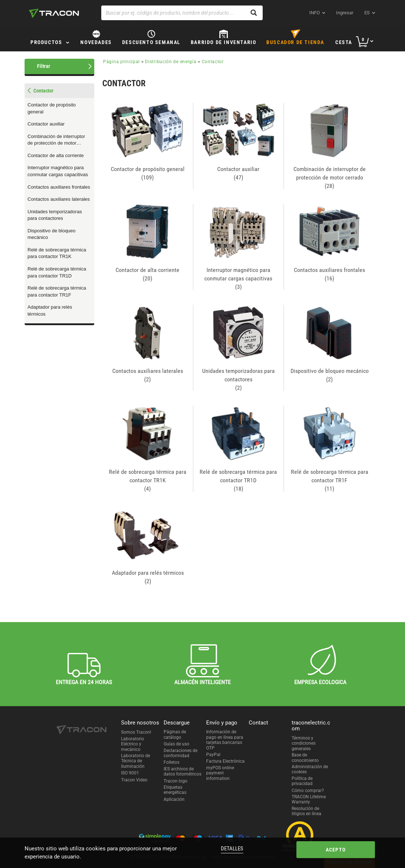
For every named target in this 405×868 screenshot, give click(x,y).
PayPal (213, 755)
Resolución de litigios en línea (307, 811)
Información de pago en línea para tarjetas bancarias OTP (225, 740)
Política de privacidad (302, 781)
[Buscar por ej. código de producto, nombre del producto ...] (182, 13)
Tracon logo (176, 781)
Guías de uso (176, 744)
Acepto (336, 850)
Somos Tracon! (136, 732)
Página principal (121, 62)
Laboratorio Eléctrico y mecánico (133, 744)
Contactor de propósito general (52, 108)
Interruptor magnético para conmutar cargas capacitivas (58, 171)
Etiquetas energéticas (175, 790)
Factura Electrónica (225, 761)
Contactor (213, 62)
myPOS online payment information (220, 773)
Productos (46, 42)
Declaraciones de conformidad (180, 753)
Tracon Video (134, 780)
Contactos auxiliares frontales (59, 187)
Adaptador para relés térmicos (50, 310)
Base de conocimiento (305, 758)
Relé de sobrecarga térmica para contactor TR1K (57, 253)
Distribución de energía (171, 62)
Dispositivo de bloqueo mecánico (52, 234)
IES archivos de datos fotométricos (183, 771)
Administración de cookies (310, 769)
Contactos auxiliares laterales (59, 199)
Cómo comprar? (308, 791)
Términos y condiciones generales (304, 743)
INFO (315, 13)
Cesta (344, 42)
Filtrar (44, 66)
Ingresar (345, 13)
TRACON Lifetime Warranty (309, 799)
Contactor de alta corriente (56, 155)
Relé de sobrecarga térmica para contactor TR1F (57, 291)
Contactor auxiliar (46, 124)
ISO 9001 (130, 773)
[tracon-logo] (54, 13)
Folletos (172, 762)
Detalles (232, 849)
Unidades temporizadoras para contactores (55, 215)
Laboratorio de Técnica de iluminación (136, 761)
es (367, 13)
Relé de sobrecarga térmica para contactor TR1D (57, 272)
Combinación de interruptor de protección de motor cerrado (56, 140)
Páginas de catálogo (175, 734)
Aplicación (174, 799)
